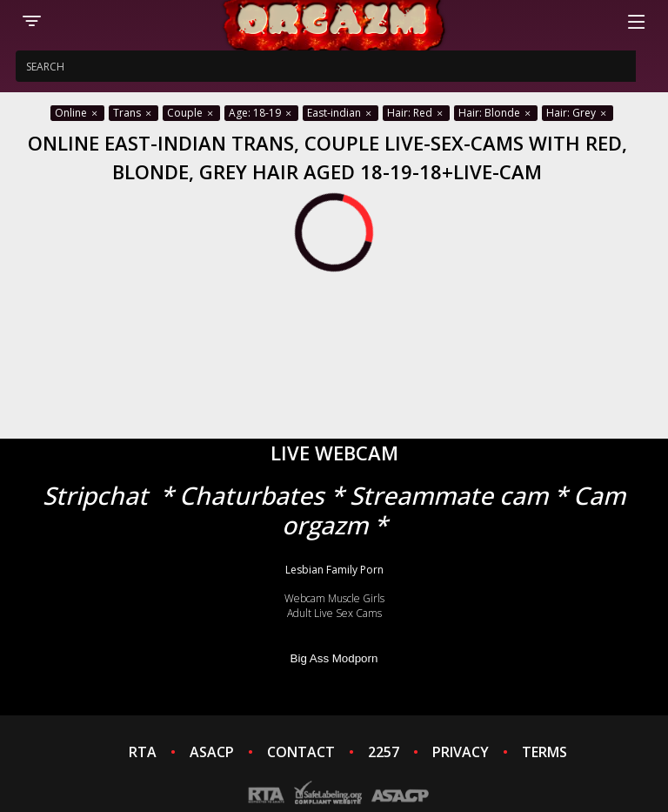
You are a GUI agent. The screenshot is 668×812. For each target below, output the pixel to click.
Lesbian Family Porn (334, 570)
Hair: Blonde (496, 113)
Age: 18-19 (261, 113)
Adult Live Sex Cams (334, 613)
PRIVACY (461, 752)
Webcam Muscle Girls (334, 598)
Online (77, 113)
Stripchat (95, 495)
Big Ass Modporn (334, 658)
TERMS (544, 752)
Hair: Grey (578, 113)
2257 (384, 752)
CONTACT (301, 752)
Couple (191, 113)
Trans (134, 113)
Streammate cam (449, 495)
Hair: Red (416, 113)
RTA (143, 752)
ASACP (212, 752)
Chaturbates (252, 495)
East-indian (341, 113)
